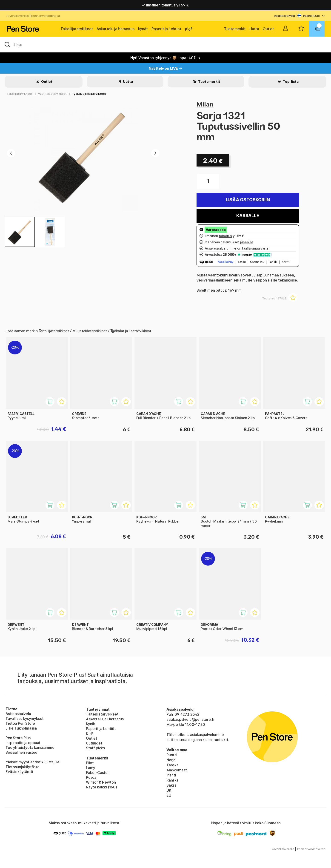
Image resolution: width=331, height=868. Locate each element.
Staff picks (95, 748)
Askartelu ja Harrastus (115, 29)
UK (169, 790)
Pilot (90, 763)
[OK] (165, 44)
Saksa (171, 785)
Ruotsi (172, 755)
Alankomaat (177, 770)
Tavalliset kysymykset (25, 719)
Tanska (173, 765)
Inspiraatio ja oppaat (23, 743)
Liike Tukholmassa (21, 728)
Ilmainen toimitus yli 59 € (165, 5)
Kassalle (248, 216)
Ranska (173, 780)
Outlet (268, 29)
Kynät (143, 29)
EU (169, 795)
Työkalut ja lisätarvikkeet (89, 94)
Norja (171, 760)
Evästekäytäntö (19, 772)
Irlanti (171, 775)
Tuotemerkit (235, 29)
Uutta (254, 29)
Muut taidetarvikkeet (52, 94)
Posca (91, 777)
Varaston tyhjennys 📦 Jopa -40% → (166, 58)
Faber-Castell (98, 773)
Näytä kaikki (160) (101, 787)
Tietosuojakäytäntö (23, 767)
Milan (205, 104)
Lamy (91, 768)
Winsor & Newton (101, 782)
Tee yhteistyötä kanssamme (30, 747)
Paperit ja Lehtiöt (166, 29)
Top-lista (290, 82)
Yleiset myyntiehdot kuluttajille (32, 762)
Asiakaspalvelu (285, 16)
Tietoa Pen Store (20, 723)
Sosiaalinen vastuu (21, 752)
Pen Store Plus (18, 738)
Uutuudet (94, 743)
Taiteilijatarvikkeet (77, 29)
